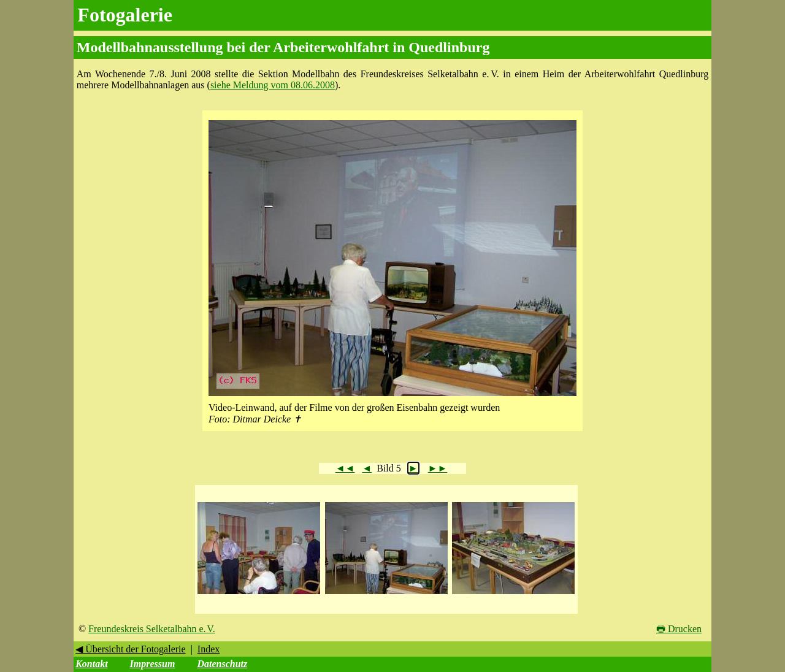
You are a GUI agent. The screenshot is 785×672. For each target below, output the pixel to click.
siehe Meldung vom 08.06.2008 (273, 85)
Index (209, 649)
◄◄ (345, 468)
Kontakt (91, 664)
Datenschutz (222, 664)
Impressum (153, 664)
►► (438, 468)
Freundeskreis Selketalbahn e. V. (152, 629)
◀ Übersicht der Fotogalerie (131, 649)
